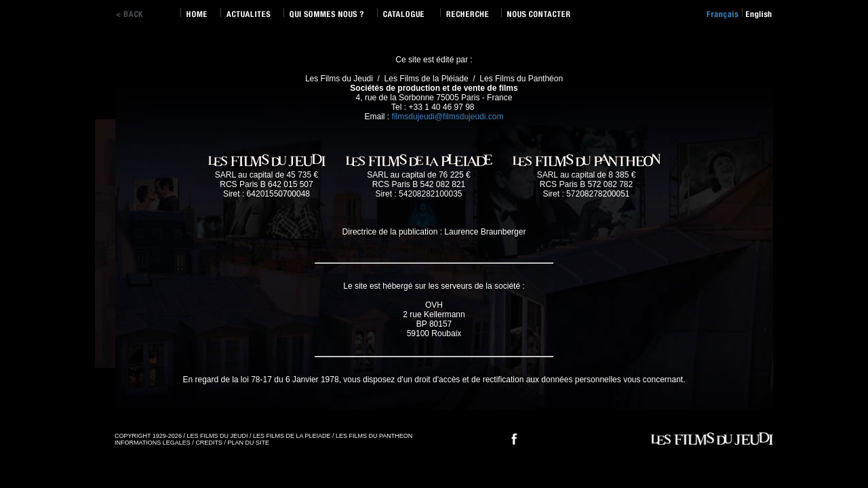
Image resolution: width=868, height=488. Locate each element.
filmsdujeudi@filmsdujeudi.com (448, 117)
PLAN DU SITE (248, 443)
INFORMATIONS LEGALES (153, 443)
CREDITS (209, 443)
